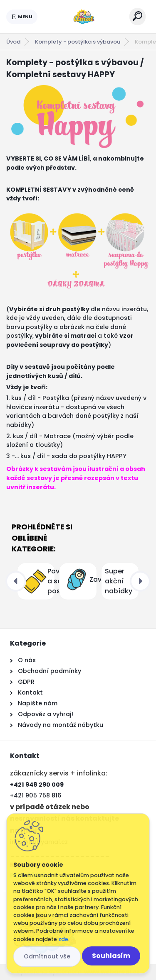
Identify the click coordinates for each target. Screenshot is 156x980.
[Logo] (84, 17)
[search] (137, 16)
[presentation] (16, 581)
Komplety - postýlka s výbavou (78, 42)
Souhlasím (111, 956)
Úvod (13, 42)
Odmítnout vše (47, 956)
